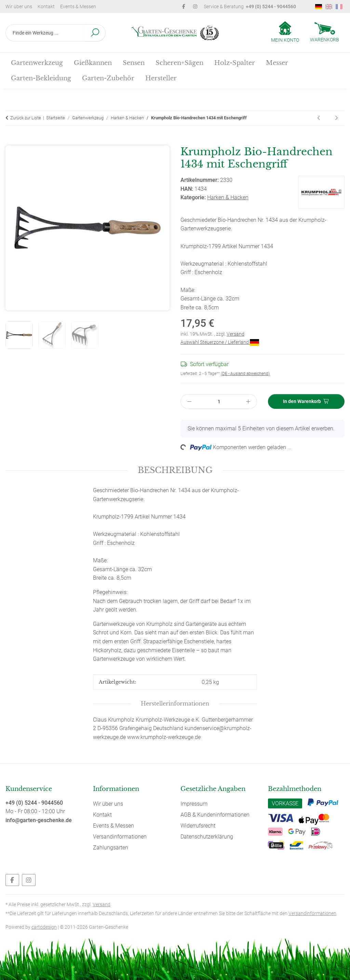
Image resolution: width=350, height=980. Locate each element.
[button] (285, 32)
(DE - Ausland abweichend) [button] (245, 374)
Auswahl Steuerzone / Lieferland (220, 342)
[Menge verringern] (189, 401)
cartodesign (44, 927)
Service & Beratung (250, 6)
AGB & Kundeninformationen (215, 815)
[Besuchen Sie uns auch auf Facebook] (12, 880)
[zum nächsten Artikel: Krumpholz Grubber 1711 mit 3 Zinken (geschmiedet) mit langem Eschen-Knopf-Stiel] (336, 118)
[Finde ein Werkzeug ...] (45, 33)
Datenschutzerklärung (207, 837)
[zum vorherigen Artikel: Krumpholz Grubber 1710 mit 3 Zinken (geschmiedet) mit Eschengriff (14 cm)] (319, 118)
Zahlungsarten (111, 848)
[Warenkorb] (325, 33)
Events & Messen (78, 6)
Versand (235, 334)
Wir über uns (19, 6)
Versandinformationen (120, 837)
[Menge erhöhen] (248, 401)
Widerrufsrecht (198, 826)
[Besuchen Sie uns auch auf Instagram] (29, 880)
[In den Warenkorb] (11, 142)
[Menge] (219, 401)
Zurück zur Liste (26, 118)
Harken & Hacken (228, 197)
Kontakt (46, 6)
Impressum (194, 804)
